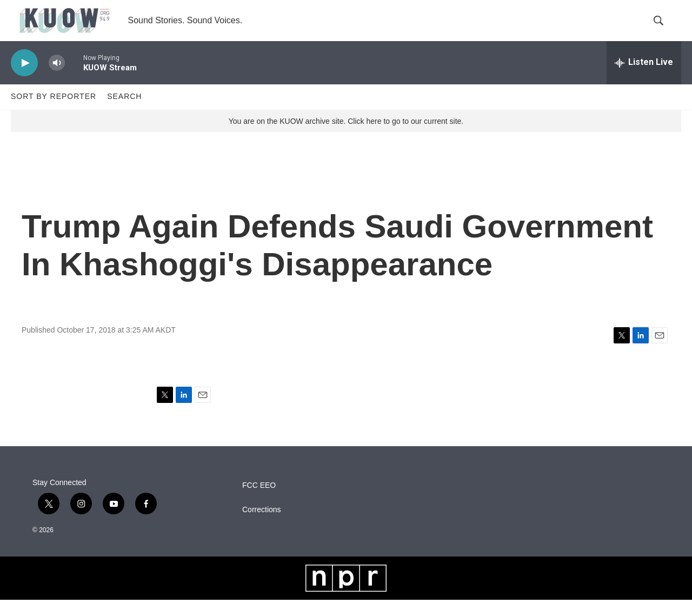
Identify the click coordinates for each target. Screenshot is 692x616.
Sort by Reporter (54, 112)
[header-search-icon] (664, 29)
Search (124, 112)
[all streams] (644, 78)
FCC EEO (259, 502)
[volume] (57, 79)
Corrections (262, 526)
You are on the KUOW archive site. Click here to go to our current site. (346, 137)
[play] (24, 79)
